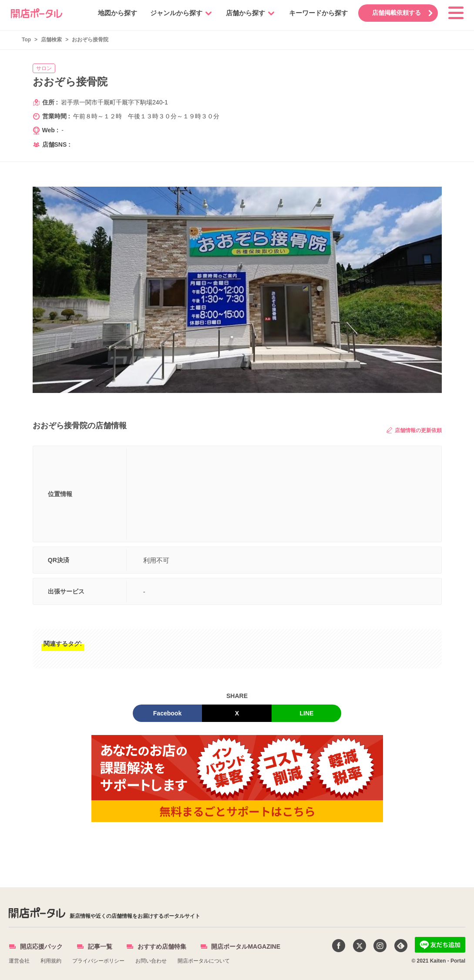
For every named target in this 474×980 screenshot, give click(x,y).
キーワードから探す (317, 13)
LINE (307, 713)
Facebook (167, 713)
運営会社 (19, 961)
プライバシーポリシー (98, 961)
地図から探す (116, 13)
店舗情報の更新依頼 (414, 430)
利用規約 (51, 961)
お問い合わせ (151, 961)
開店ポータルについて (204, 961)
